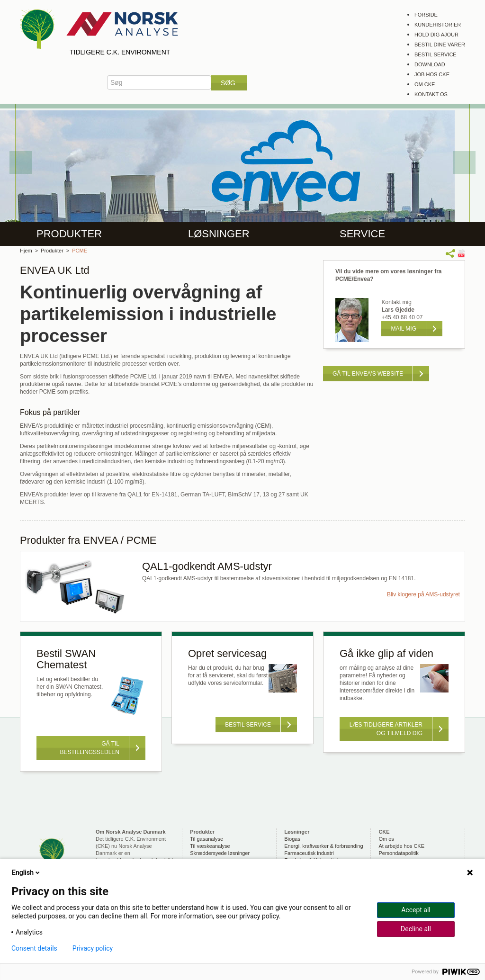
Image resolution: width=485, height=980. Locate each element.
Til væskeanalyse (210, 846)
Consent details (34, 948)
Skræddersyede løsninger (220, 853)
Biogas (292, 839)
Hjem (26, 251)
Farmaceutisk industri (309, 853)
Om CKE (425, 84)
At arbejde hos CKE (401, 846)
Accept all (416, 910)
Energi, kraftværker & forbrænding (323, 846)
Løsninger (219, 234)
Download (430, 64)
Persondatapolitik (398, 853)
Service (362, 234)
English (27, 872)
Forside (426, 15)
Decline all (416, 929)
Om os (386, 839)
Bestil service (436, 54)
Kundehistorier (438, 25)
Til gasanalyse (207, 839)
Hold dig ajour (436, 35)
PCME (80, 251)
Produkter (69, 234)
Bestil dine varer (440, 45)
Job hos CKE (432, 74)
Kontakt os (431, 94)
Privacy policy (93, 948)
